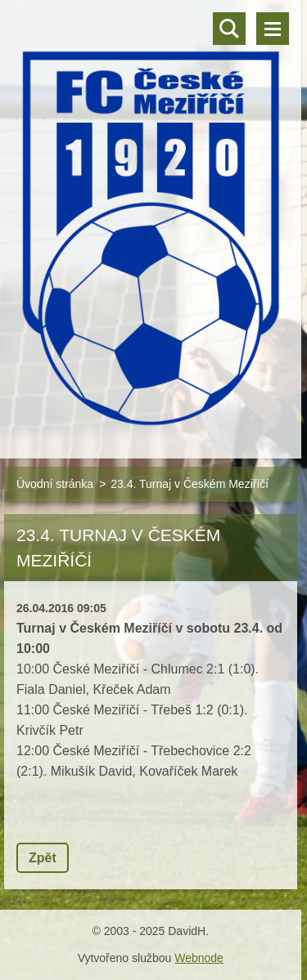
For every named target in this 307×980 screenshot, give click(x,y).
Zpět (43, 858)
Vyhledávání (229, 29)
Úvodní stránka (55, 484)
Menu (273, 29)
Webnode (199, 958)
